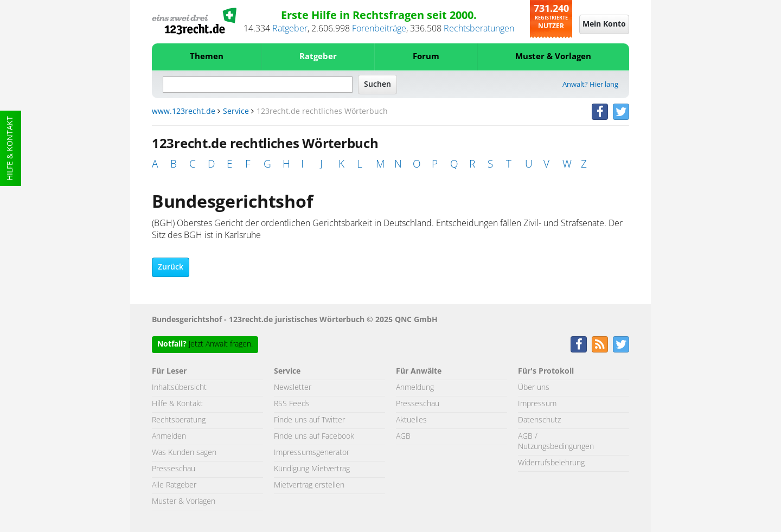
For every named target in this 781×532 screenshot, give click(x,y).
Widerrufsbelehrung (551, 463)
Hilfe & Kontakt (10, 148)
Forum (426, 57)
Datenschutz (539, 420)
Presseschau (174, 469)
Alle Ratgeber (174, 485)
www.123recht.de (184, 112)
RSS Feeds (292, 404)
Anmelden (169, 437)
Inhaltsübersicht (179, 388)
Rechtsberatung (179, 420)
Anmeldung (415, 388)
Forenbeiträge (379, 29)
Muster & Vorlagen (553, 57)
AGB (403, 437)
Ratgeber (290, 29)
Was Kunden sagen (184, 453)
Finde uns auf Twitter (309, 420)
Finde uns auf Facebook (314, 437)
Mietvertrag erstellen (309, 485)
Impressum (537, 404)
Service (236, 112)
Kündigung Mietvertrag (312, 469)
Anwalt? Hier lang (590, 85)
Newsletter (293, 388)
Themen (207, 57)
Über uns (534, 388)
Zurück (171, 267)
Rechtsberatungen (479, 29)
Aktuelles (411, 420)
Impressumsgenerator (312, 453)
